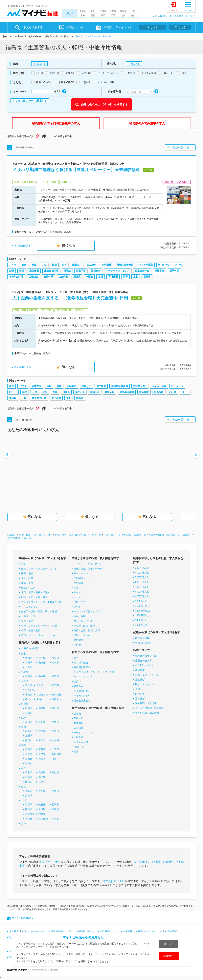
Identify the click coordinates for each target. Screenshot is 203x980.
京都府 (42, 749)
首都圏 (113, 11)
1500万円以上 (143, 625)
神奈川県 (30, 690)
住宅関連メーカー (83, 578)
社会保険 (63, 277)
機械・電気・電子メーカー (88, 569)
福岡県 (29, 805)
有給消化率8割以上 (84, 667)
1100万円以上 (143, 606)
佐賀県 (42, 805)
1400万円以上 (143, 620)
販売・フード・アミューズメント (39, 569)
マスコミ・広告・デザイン (88, 611)
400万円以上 (142, 573)
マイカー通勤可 (82, 696)
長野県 (55, 708)
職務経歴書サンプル (146, 656)
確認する (169, 956)
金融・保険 (80, 616)
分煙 (22, 271)
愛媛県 (55, 791)
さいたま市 (42, 695)
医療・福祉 (27, 573)
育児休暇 (113, 277)
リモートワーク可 (83, 677)
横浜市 (29, 699)
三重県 (29, 736)
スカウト (152, 27)
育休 (55, 392)
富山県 (29, 722)
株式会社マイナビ (50, 862)
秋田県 (29, 663)
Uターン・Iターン (145, 684)
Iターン (179, 265)
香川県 (42, 791)
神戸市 (29, 764)
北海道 (83, 11)
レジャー (79, 597)
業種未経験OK (143, 643)
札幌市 (36, 648)
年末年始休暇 (16, 277)
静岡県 (42, 731)
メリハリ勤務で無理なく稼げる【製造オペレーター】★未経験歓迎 (76, 170)
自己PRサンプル (144, 665)
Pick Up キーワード (35, 931)
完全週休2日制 (82, 691)
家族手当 (159, 271)
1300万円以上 (143, 615)
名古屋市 (56, 740)
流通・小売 (80, 602)
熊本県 (29, 809)
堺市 (54, 759)
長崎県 (55, 805)
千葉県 (40, 685)
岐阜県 (29, 731)
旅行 (24, 265)
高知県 (29, 796)
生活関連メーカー (83, 583)
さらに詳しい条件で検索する (31, 101)
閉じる (169, 944)
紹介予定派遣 (81, 742)
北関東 (103, 11)
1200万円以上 (143, 611)
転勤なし (77, 265)
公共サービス (28, 616)
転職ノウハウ (76, 27)
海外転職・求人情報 (146, 703)
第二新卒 (92, 265)
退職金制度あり (82, 701)
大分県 (42, 809)
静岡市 (29, 740)
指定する (41, 64)
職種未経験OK (143, 638)
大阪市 (42, 759)
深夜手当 (81, 271)
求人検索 (14, 931)
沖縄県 (42, 814)
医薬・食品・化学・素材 (34, 597)
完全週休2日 (140, 386)
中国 (103, 15)
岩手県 (42, 658)
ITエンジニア (28, 588)
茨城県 (29, 676)
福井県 (55, 722)
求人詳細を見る (23, 246)
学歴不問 (71, 386)
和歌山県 (56, 754)
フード (77, 607)
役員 (76, 752)
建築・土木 (27, 583)
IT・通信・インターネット (88, 564)
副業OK (78, 682)
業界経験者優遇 (125, 265)
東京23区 (56, 695)
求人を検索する (33, 27)
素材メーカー (81, 573)
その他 (77, 645)
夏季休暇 (174, 271)
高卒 (125, 277)
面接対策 (140, 694)
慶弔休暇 (56, 398)
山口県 (42, 777)
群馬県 (55, 676)
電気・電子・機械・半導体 (35, 592)
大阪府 (55, 749)
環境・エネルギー (83, 635)
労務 (44, 265)
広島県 (29, 777)
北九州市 (43, 819)
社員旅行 (96, 271)
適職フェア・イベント (147, 675)
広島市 (42, 782)
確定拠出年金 (142, 271)
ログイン (173, 10)
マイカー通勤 (146, 265)
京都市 (29, 759)
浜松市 (42, 740)
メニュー (188, 10)
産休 (45, 392)
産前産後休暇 (51, 271)
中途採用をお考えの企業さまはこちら (175, 16)
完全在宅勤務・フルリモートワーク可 (94, 672)
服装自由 (79, 686)
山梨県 (42, 708)
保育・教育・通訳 (31, 630)
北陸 (133, 11)
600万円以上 (142, 582)
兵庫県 (29, 754)
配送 (34, 265)
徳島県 (29, 791)
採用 (54, 265)
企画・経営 (27, 578)
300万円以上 (142, 568)
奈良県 (42, 754)
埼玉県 (29, 685)
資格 (138, 689)
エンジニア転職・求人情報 (149, 708)
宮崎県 (55, 809)
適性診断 (140, 680)
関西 (93, 15)
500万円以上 (142, 577)
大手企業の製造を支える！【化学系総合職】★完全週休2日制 (70, 298)
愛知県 (55, 731)
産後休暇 (34, 271)
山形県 (42, 663)
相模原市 (56, 699)
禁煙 (11, 271)
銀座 (11, 386)
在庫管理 (36, 386)
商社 (76, 588)
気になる (180, 27)
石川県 (42, 722)
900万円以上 (142, 596)
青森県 (29, 658)
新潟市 (29, 713)
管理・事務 (27, 621)
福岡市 (29, 819)
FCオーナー (80, 747)
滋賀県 (29, 749)
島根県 (42, 772)
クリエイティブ (30, 607)
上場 (101, 277)
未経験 (89, 277)
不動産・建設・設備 (84, 626)
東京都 (55, 685)
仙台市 (29, 667)
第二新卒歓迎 (81, 663)
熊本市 (55, 819)
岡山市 (29, 782)
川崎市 (40, 699)
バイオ (13, 265)
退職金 (67, 271)
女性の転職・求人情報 (147, 713)
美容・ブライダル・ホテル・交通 (39, 626)
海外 (133, 15)
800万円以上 (142, 592)
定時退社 (106, 265)
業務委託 (79, 723)
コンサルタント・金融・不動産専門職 (41, 602)
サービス (79, 592)
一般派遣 (79, 737)
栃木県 (42, 676)
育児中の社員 (39, 398)
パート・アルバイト (84, 733)
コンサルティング (83, 621)
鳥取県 (29, 772)
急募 (64, 265)
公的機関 (79, 640)
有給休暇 (48, 277)
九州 (123, 15)
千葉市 (29, 695)
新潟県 (29, 708)
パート (185, 392)
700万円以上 (142, 587)
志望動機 (140, 670)
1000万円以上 (143, 601)
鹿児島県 (30, 814)
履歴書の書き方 (144, 661)
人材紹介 (79, 728)
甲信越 (123, 11)
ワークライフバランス (118, 271)
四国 (113, 15)
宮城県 (55, 658)
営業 (24, 564)
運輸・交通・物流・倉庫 (87, 630)
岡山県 (55, 772)
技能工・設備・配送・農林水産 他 (39, 611)
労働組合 (34, 277)
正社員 (77, 277)
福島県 (147, 277)
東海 (83, 15)
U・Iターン (164, 265)
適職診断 (140, 699)
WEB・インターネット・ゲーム (38, 635)
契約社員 (79, 718)
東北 (70, 13)
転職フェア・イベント (118, 27)
